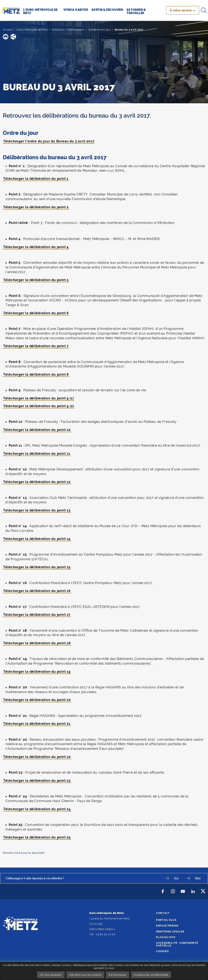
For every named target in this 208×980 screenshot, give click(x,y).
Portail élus (166, 920)
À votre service (181, 10)
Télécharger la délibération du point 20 (37, 700)
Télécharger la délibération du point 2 (36, 207)
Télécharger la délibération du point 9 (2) (39, 406)
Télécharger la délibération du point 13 (37, 510)
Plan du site (166, 937)
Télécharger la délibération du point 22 (37, 757)
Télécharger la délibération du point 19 (37, 672)
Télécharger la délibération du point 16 (37, 591)
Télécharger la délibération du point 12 (37, 482)
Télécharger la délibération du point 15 (37, 567)
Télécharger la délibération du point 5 (36, 280)
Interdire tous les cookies (85, 975)
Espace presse (167, 926)
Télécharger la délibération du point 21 (37, 724)
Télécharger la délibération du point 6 (36, 313)
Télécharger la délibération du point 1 (36, 179)
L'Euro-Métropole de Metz (32, 30)
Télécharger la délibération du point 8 (36, 374)
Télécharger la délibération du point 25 (37, 837)
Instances (58, 30)
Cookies (162, 951)
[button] (6, 37)
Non (198, 878)
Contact (163, 913)
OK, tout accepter (51, 975)
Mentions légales (170, 931)
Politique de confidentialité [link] (151, 975)
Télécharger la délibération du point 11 (37, 454)
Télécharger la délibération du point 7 (36, 346)
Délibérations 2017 (100, 30)
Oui (176, 878)
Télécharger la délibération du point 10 (37, 430)
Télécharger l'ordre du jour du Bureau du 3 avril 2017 (49, 141)
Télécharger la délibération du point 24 (37, 809)
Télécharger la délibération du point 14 (37, 539)
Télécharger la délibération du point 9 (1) (39, 398)
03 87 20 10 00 (106, 934)
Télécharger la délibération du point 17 (37, 615)
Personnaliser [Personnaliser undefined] (118, 975)
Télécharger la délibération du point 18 (37, 643)
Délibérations (76, 30)
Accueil (8, 30)
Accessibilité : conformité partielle (177, 944)
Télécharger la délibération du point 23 (37, 781)
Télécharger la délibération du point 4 (36, 247)
